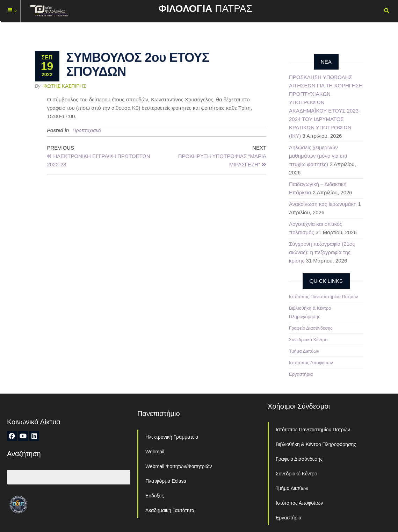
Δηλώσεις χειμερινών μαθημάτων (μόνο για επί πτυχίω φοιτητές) (318, 156)
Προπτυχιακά (87, 130)
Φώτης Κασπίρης (65, 86)
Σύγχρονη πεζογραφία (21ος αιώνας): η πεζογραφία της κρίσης (322, 252)
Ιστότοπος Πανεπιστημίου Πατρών (324, 297)
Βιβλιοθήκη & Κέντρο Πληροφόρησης (316, 444)
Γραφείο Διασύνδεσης (311, 328)
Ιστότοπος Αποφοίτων (311, 363)
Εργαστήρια (301, 374)
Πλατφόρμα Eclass (166, 481)
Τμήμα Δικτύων (304, 351)
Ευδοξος (155, 496)
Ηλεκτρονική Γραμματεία (172, 437)
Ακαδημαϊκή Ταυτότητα (170, 510)
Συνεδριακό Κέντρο (308, 340)
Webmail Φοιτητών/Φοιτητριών (179, 466)
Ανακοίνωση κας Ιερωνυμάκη (323, 204)
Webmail (155, 452)
